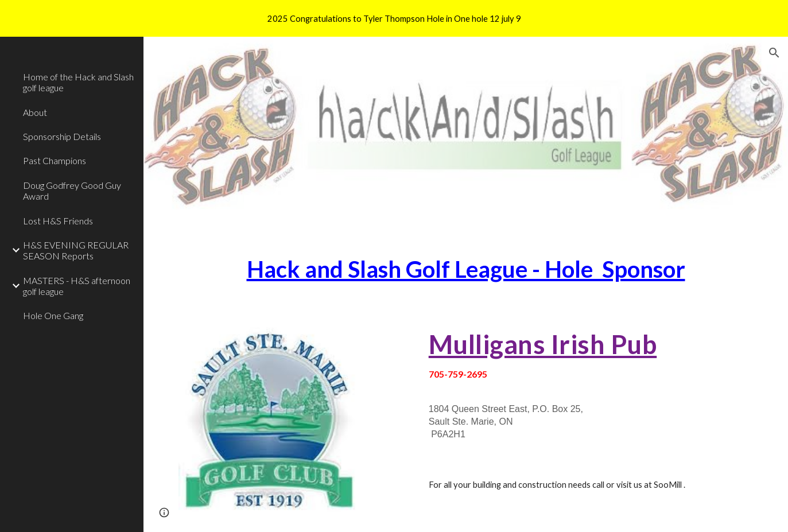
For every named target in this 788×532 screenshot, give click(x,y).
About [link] (35, 112)
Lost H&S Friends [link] (58, 221)
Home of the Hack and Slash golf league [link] (78, 82)
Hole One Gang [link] (53, 315)
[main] (466, 269)
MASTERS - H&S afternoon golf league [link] (77, 286)
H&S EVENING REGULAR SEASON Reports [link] (76, 250)
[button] (774, 53)
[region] (394, 18)
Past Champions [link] (55, 160)
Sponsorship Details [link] (62, 136)
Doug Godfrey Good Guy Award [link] (72, 191)
